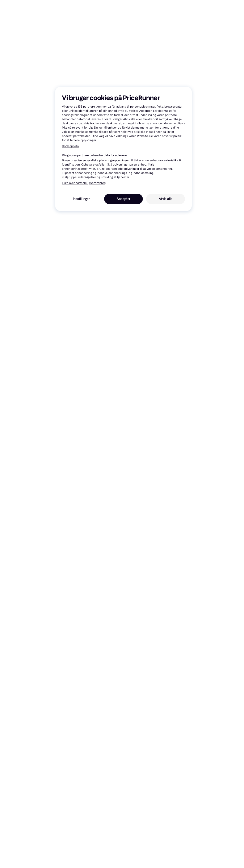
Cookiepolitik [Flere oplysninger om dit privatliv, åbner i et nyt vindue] (71, 146)
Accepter (123, 199)
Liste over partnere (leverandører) (84, 183)
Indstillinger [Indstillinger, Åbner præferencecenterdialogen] (81, 199)
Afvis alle (166, 199)
